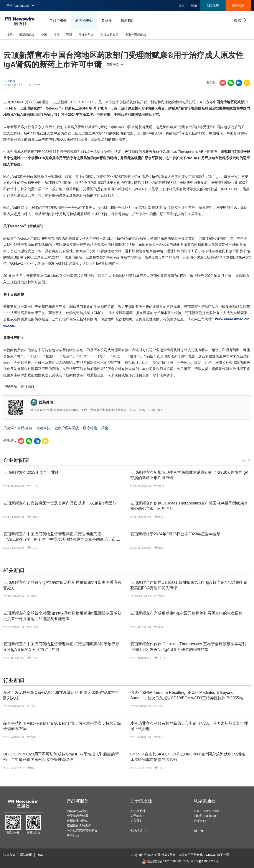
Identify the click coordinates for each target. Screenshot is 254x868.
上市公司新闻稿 (136, 35)
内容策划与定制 (78, 811)
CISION (211, 855)
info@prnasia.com (206, 816)
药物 (105, 428)
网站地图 (26, 855)
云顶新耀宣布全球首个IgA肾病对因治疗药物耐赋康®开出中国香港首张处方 (62, 585)
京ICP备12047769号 (205, 861)
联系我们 (127, 20)
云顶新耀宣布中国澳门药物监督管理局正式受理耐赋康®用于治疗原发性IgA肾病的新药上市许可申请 (61, 647)
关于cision (137, 816)
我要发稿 (213, 5)
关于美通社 (141, 801)
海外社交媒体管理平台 (82, 830)
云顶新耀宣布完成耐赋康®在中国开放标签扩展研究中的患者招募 (186, 613)
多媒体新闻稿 (109, 35)
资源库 (107, 20)
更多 (246, 461)
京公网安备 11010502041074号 (166, 861)
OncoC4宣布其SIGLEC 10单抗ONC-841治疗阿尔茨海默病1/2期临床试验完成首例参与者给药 (188, 757)
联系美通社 (205, 801)
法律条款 (9, 855)
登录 (194, 5)
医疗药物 (90, 428)
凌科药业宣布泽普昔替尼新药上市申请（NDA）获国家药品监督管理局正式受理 (189, 726)
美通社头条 (86, 35)
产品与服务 (58, 20)
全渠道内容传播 (78, 816)
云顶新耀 (9, 81)
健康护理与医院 (67, 428)
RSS (40, 855)
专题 (44, 35)
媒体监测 (238, 5)
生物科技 (43, 428)
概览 (10, 35)
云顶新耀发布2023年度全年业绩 (31, 472)
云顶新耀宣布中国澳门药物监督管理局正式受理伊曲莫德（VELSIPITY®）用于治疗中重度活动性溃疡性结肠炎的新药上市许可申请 (61, 537)
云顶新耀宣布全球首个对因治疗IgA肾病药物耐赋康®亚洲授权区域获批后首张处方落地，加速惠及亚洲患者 (62, 616)
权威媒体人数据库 (79, 825)
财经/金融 (25, 428)
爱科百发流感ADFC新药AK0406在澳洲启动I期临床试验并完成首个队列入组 (61, 695)
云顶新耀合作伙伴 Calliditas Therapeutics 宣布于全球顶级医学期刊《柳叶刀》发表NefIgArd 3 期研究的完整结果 (188, 647)
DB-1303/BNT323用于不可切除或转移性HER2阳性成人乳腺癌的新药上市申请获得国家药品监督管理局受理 (61, 757)
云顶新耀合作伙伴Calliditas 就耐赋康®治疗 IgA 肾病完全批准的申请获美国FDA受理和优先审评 (189, 585)
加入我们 (136, 821)
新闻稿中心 (84, 20)
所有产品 (73, 835)
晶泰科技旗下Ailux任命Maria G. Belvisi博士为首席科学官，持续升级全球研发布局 (62, 726)
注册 (181, 5)
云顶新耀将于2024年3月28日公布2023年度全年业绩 (175, 534)
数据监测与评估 (78, 821)
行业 (56, 35)
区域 (69, 35)
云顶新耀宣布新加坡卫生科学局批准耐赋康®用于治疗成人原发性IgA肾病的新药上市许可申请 (189, 475)
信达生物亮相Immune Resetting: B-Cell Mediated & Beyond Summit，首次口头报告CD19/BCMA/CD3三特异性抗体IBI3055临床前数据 (189, 696)
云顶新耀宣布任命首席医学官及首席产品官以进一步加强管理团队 (60, 503)
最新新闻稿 (27, 35)
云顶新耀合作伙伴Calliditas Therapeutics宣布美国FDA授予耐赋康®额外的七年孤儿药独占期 (189, 506)
